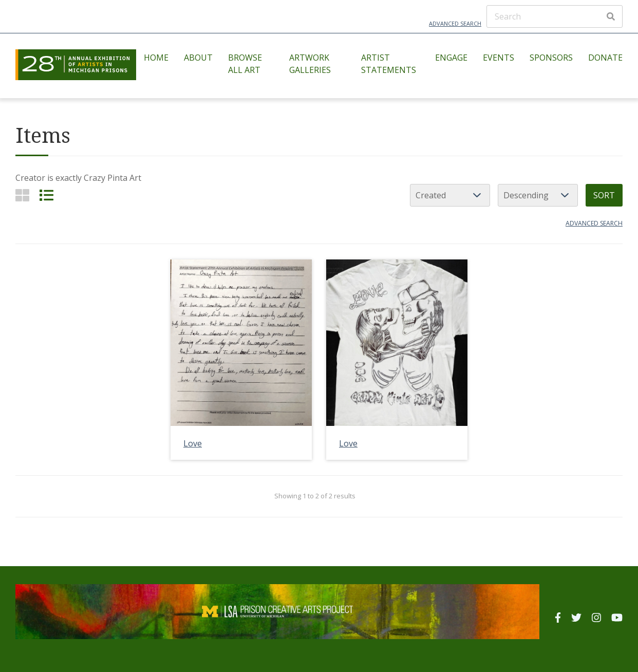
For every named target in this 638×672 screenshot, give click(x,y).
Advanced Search (455, 23)
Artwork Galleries (310, 64)
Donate (605, 58)
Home (156, 58)
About (198, 58)
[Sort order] (538, 195)
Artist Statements (389, 64)
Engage (451, 58)
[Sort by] (450, 195)
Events (499, 58)
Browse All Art (245, 64)
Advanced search (594, 223)
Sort (604, 195)
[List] (46, 195)
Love (193, 443)
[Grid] (22, 195)
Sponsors (551, 58)
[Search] (555, 16)
